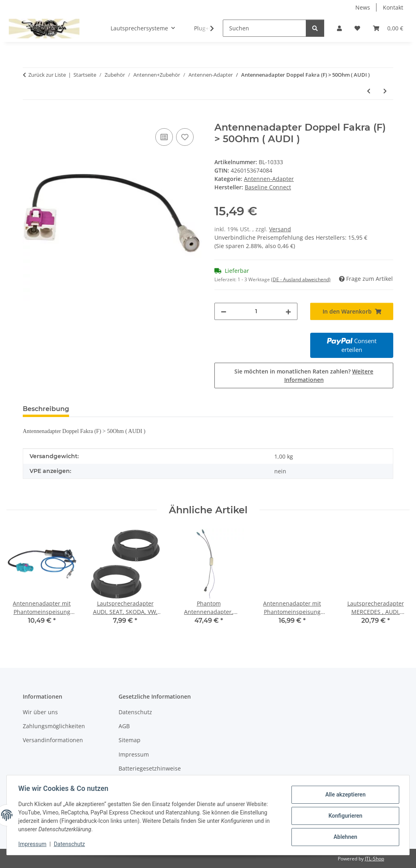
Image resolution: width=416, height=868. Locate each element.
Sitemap (130, 740)
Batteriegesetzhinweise (150, 768)
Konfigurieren (344, 816)
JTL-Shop (374, 859)
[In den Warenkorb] (29, 117)
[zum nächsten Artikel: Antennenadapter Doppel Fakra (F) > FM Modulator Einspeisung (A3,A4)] (385, 91)
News (363, 7)
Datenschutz (71, 844)
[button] (339, 28)
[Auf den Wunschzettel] (185, 137)
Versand (280, 229)
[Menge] (256, 311)
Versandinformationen (53, 740)
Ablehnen (344, 836)
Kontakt (393, 7)
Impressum (34, 844)
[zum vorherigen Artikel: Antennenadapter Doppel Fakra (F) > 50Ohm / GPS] (369, 91)
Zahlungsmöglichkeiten (54, 726)
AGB (124, 726)
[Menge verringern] (224, 311)
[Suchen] (264, 28)
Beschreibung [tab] (46, 409)
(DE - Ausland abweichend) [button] (301, 279)
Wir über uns (40, 712)
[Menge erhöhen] (288, 311)
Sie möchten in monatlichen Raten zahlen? (304, 375)
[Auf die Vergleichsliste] (164, 137)
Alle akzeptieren (344, 795)
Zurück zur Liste (47, 75)
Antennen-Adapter (269, 179)
